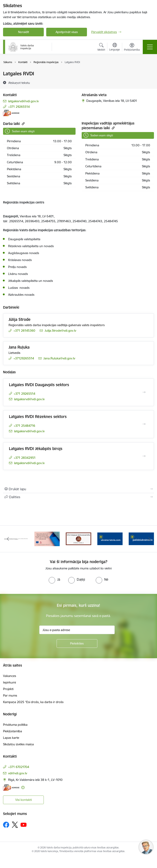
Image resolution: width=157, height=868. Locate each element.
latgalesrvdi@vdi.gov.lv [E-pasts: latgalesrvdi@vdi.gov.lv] (23, 101)
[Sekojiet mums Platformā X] (15, 825)
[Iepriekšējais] (8, 539)
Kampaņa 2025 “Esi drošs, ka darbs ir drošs (33, 702)
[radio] (54, 579)
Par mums (10, 695)
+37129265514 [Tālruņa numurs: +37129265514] (24, 358)
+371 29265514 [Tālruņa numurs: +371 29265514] (19, 107)
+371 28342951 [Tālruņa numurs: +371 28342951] (25, 458)
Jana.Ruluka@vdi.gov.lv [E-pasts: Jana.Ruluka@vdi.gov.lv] (59, 358)
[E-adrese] (11, 113)
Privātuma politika (15, 725)
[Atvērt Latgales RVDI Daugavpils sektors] (144, 392)
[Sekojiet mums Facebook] (6, 825)
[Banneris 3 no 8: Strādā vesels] (78, 538)
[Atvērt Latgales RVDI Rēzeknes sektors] (144, 424)
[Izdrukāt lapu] (78, 489)
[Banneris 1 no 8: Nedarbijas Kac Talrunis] (16, 538)
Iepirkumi (9, 682)
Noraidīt (24, 32)
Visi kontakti (24, 800)
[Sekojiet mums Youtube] (24, 825)
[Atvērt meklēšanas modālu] (101, 48)
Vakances (10, 676)
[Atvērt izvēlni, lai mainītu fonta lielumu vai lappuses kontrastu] (132, 48)
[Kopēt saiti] (23, 124)
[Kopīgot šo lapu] (78, 497)
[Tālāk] (149, 539)
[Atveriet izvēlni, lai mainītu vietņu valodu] (115, 47)
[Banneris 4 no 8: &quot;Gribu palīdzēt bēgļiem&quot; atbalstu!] (110, 538)
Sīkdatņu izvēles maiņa (18, 744)
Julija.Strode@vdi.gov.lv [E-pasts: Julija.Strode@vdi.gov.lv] (60, 331)
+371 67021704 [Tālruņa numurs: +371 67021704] (19, 767)
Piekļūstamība (13, 731)
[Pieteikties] (77, 643)
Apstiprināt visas (67, 32)
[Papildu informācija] (23, 787)
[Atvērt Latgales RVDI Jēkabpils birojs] (144, 456)
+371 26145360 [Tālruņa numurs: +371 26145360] (24, 331)
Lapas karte (11, 738)
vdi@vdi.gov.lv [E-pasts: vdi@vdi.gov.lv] (18, 773)
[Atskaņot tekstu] (19, 83)
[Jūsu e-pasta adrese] (77, 630)
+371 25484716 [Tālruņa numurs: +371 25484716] (24, 426)
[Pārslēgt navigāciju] (150, 47)
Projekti (8, 689)
